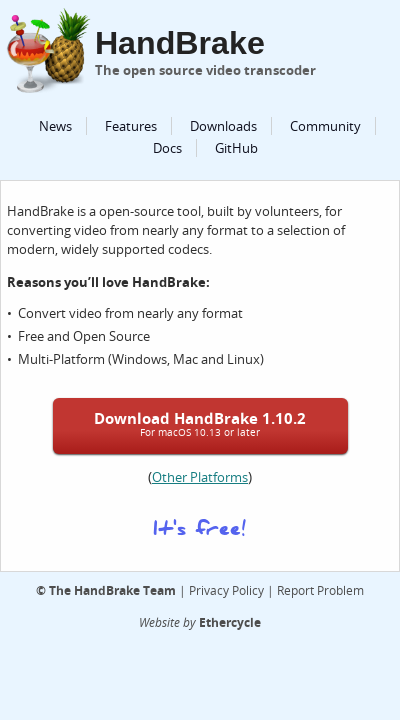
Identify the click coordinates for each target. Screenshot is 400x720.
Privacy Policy (226, 590)
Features (131, 126)
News (55, 126)
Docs (167, 148)
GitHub (236, 148)
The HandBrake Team (112, 590)
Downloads (223, 126)
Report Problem (320, 590)
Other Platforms (200, 477)
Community (325, 126)
